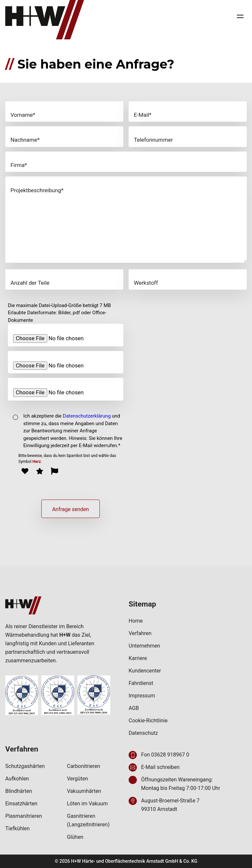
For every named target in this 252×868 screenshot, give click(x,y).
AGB (134, 708)
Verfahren (140, 633)
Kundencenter (145, 671)
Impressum (142, 696)
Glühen (75, 837)
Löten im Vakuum (87, 804)
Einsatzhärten (21, 804)
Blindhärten (19, 791)
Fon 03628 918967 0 (165, 755)
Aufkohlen (17, 779)
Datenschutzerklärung (87, 416)
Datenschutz (143, 733)
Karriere (138, 658)
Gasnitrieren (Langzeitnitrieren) (88, 820)
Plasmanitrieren (24, 816)
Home (136, 621)
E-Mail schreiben (160, 767)
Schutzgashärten (25, 766)
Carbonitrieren (84, 766)
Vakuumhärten (84, 791)
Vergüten (77, 779)
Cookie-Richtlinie (148, 721)
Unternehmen (144, 646)
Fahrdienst (141, 683)
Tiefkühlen (17, 828)
